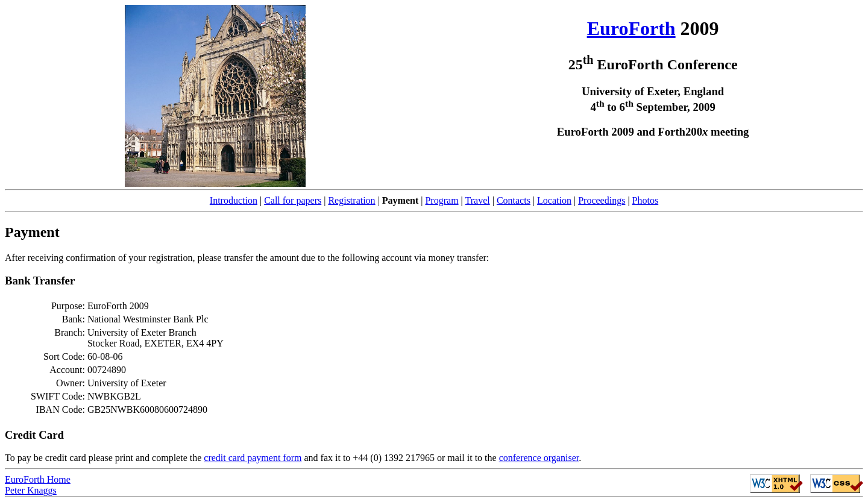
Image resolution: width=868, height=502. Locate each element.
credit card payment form (253, 458)
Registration (351, 200)
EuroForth (631, 28)
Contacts (514, 200)
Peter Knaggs (31, 490)
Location (554, 200)
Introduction (234, 200)
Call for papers (293, 200)
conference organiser (539, 458)
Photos (646, 200)
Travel (478, 200)
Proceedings (602, 200)
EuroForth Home (38, 479)
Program (442, 200)
